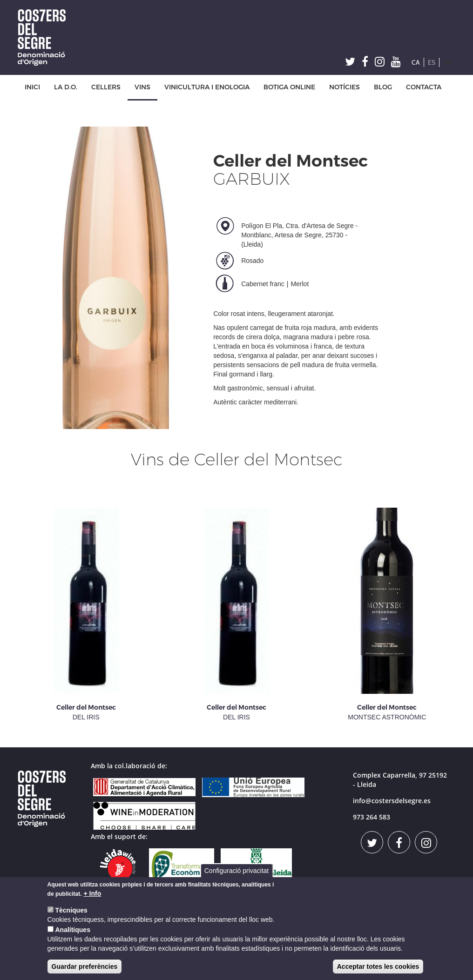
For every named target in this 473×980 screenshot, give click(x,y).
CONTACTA (424, 87)
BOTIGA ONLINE (289, 87)
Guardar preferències (85, 967)
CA (416, 62)
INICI (32, 87)
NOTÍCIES (345, 87)
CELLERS (106, 87)
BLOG (383, 87)
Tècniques (71, 910)
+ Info (93, 893)
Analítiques (72, 930)
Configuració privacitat (237, 871)
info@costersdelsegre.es (392, 801)
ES (432, 62)
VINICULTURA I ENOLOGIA (207, 87)
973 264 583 (372, 817)
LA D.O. (66, 87)
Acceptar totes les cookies (378, 967)
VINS (142, 87)
